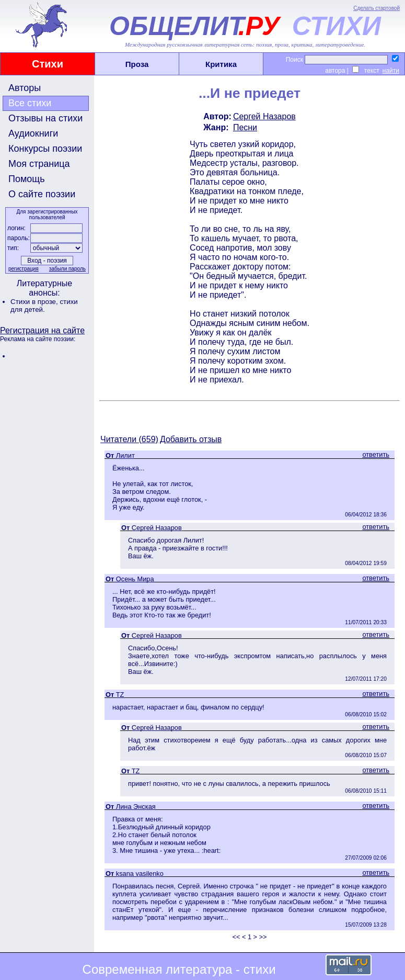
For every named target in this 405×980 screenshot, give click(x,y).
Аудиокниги (33, 133)
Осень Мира (135, 579)
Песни (245, 127)
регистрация (24, 269)
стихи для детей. (44, 306)
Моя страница (39, 164)
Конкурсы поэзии (45, 149)
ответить (376, 454)
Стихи (48, 64)
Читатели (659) (129, 439)
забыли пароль (67, 269)
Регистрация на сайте (42, 330)
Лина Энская (136, 807)
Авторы (25, 88)
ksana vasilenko (140, 874)
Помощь (27, 179)
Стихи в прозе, (35, 302)
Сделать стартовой (377, 8)
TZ (120, 695)
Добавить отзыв (191, 439)
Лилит (125, 455)
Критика (221, 64)
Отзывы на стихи (45, 118)
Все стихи (30, 103)
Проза (137, 64)
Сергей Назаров (264, 116)
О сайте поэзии (42, 194)
